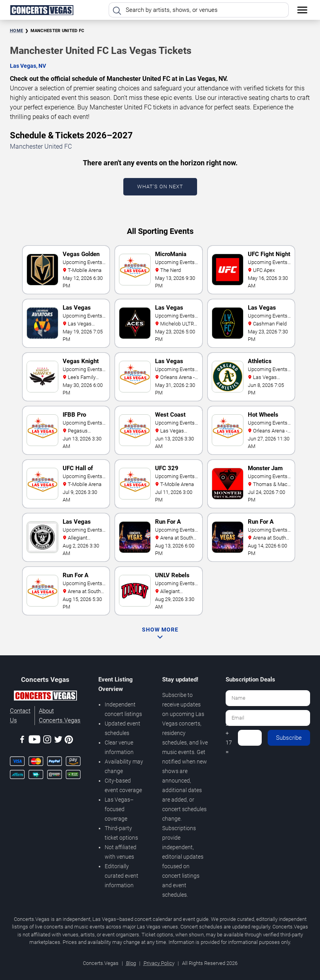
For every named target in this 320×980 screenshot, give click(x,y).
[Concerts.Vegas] (45, 697)
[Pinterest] (69, 741)
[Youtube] (34, 741)
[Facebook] (22, 741)
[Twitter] (58, 741)
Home (16, 31)
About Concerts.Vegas (60, 716)
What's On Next (160, 187)
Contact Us (20, 716)
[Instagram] (47, 741)
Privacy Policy (159, 963)
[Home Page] (42, 10)
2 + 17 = (229, 738)
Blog (131, 963)
